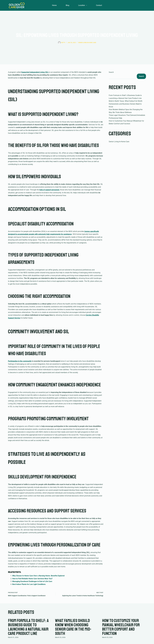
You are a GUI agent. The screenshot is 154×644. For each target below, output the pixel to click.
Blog (67, 5)
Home (54, 5)
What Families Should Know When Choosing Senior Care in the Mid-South (73, 627)
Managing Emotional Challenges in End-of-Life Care (32, 581)
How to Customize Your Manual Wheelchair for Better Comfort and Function (121, 627)
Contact (99, 5)
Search (111, 72)
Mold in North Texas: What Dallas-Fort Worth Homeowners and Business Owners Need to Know (126, 104)
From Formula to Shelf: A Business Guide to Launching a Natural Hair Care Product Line (28, 627)
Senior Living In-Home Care (87, 43)
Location (83, 5)
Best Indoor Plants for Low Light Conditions (29, 584)
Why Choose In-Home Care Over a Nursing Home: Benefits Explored (38, 576)
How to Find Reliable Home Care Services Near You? (32, 579)
